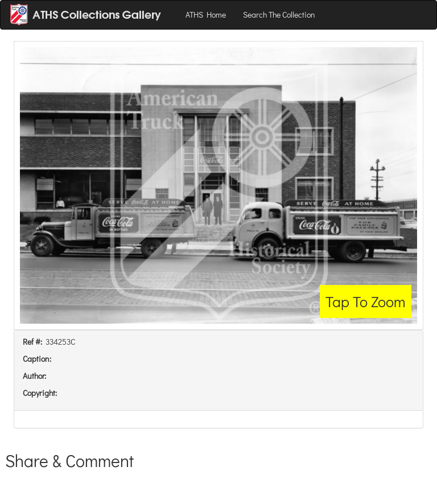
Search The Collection (279, 15)
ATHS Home (206, 15)
